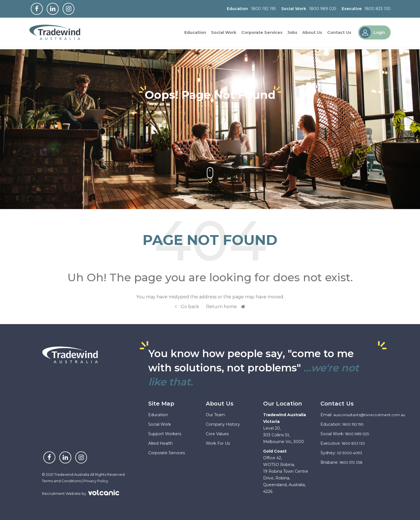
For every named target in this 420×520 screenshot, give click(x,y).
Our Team (215, 415)
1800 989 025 (323, 9)
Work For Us (218, 443)
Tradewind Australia (57, 34)
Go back (189, 307)
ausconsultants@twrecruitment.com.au (372, 415)
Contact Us (339, 34)
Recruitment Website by (81, 493)
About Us (312, 34)
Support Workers (165, 434)
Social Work (224, 34)
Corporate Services (262, 34)
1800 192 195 (263, 9)
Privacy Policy (96, 481)
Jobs (292, 34)
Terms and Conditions (62, 481)
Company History (223, 424)
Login (372, 34)
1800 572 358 (352, 462)
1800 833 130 (377, 9)
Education (195, 34)
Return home (221, 307)
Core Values (217, 434)
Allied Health (161, 443)
